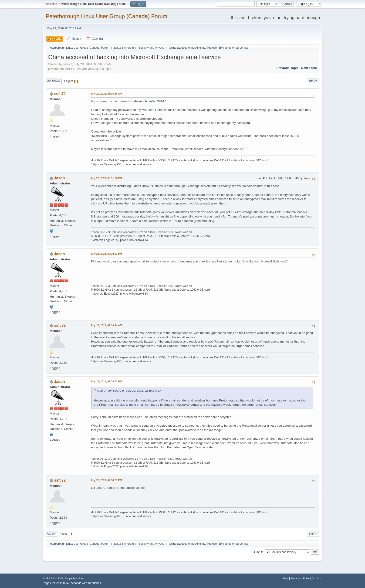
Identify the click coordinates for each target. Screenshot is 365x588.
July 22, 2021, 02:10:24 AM (106, 325)
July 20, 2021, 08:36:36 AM (106, 94)
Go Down (54, 81)
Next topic (309, 68)
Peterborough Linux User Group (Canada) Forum (106, 16)
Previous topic (287, 68)
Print (313, 81)
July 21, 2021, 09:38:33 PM (106, 254)
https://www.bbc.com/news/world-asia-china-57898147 (128, 101)
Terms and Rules (300, 578)
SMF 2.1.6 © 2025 (53, 578)
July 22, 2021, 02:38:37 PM (106, 480)
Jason (59, 178)
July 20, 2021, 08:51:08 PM (106, 178)
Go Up (51, 534)
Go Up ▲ (317, 578)
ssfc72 (60, 94)
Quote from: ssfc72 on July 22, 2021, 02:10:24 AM (129, 391)
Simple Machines (74, 578)
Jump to (259, 552)
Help (286, 578)
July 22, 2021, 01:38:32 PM (106, 381)
